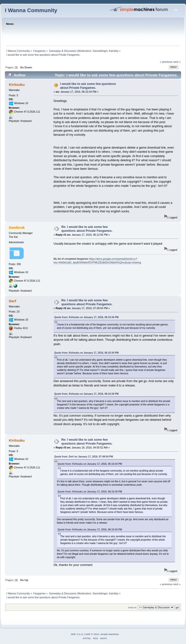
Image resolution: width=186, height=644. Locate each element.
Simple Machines (110, 634)
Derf (12, 301)
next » (177, 62)
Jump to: (132, 607)
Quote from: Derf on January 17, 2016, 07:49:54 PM (84, 457)
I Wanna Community (31, 10)
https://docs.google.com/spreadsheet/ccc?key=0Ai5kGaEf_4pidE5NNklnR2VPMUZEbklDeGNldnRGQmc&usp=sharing (97, 261)
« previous (166, 62)
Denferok (17, 228)
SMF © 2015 (92, 634)
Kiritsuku (17, 85)
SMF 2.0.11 (77, 634)
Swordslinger (100, 51)
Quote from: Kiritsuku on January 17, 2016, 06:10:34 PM (87, 317)
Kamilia (113, 51)
